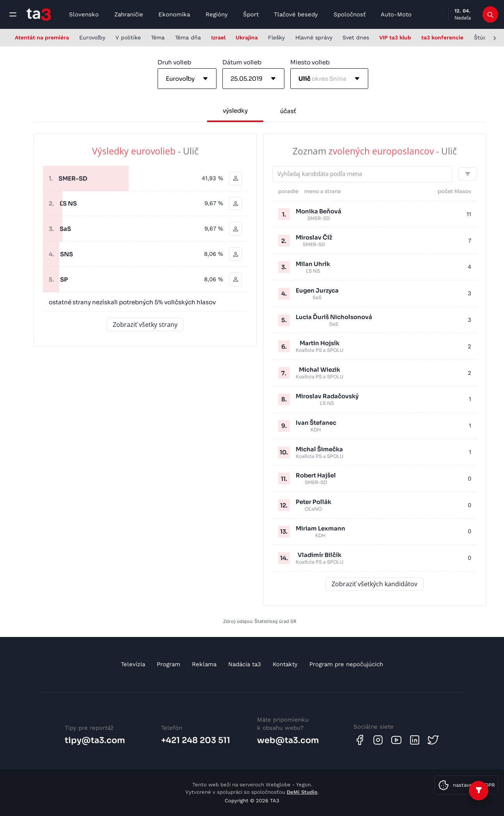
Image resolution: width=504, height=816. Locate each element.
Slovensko (84, 14)
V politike (128, 37)
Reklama (204, 664)
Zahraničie (129, 14)
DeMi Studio (302, 792)
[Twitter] (433, 740)
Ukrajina (247, 37)
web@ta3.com (288, 740)
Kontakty (285, 664)
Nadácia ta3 (245, 664)
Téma (158, 37)
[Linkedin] (415, 740)
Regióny (217, 14)
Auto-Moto (396, 14)
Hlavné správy (314, 37)
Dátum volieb (242, 62)
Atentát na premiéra (42, 37)
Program (169, 664)
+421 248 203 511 (196, 740)
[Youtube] (396, 740)
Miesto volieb (310, 62)
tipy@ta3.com (95, 740)
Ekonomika (174, 14)
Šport (251, 14)
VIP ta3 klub (395, 37)
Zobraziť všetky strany (145, 325)
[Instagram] (378, 740)
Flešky (276, 37)
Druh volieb (174, 62)
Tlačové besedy (296, 14)
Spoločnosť (350, 14)
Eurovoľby (92, 37)
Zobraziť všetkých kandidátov (374, 584)
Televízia (133, 664)
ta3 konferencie (442, 37)
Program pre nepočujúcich (346, 664)
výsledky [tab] (235, 111)
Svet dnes (356, 37)
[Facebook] (360, 740)
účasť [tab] (288, 111)
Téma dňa (188, 37)
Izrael (218, 37)
